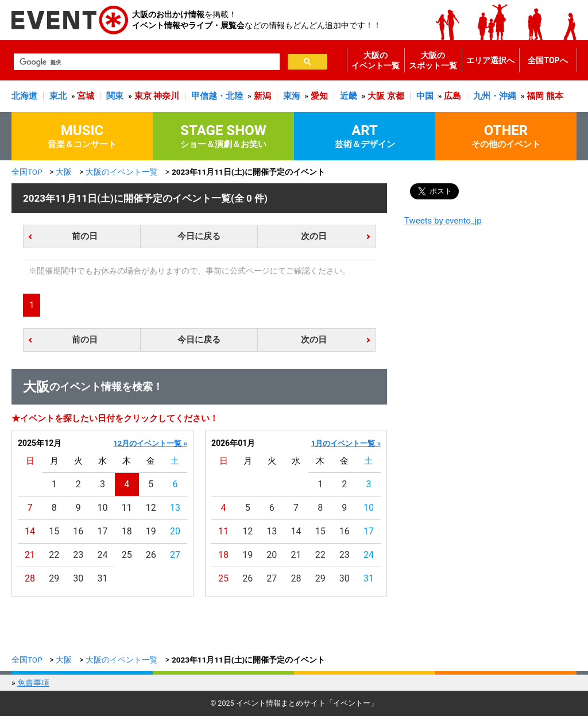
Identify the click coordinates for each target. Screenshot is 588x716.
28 (30, 578)
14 (30, 531)
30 (78, 578)
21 (30, 555)
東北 (58, 96)
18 (127, 531)
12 (151, 508)
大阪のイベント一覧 (376, 60)
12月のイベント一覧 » (150, 443)
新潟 (262, 96)
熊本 (555, 96)
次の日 (314, 236)
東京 (143, 96)
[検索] (146, 62)
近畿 (349, 96)
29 (54, 578)
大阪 (376, 96)
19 (151, 531)
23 (78, 555)
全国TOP (27, 172)
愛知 (319, 96)
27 (175, 555)
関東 (115, 96)
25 (127, 555)
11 (127, 508)
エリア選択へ (490, 60)
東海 (292, 96)
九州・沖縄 (495, 96)
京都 (396, 96)
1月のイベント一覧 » (346, 443)
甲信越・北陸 (217, 96)
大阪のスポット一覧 (433, 60)
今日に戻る (199, 236)
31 (103, 578)
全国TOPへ (548, 60)
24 (103, 555)
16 (78, 531)
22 (54, 555)
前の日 (85, 236)
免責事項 (33, 683)
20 (175, 531)
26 (151, 555)
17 (103, 531)
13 (175, 508)
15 (54, 531)
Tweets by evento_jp (443, 221)
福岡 (535, 96)
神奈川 (166, 96)
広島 (452, 96)
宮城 (86, 96)
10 (103, 508)
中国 (425, 96)
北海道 (24, 96)
